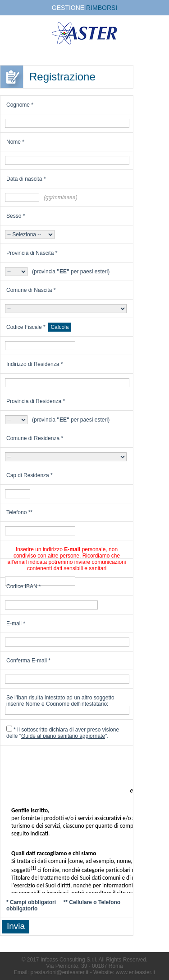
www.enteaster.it (135, 972)
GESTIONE (84, 8)
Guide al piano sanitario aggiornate (63, 736)
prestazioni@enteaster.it (59, 972)
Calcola (59, 327)
